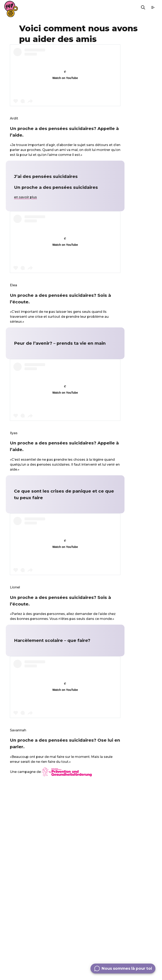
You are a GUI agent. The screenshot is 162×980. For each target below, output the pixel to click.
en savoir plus (25, 197)
